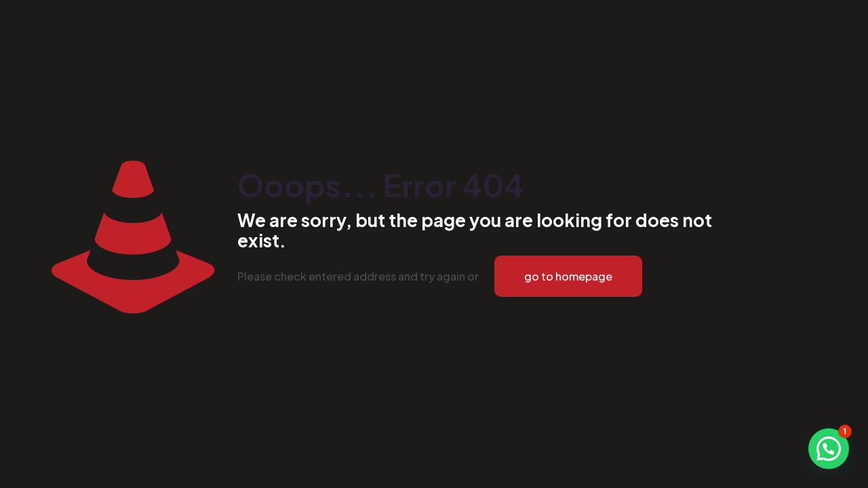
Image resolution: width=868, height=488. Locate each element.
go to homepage (568, 276)
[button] (829, 449)
